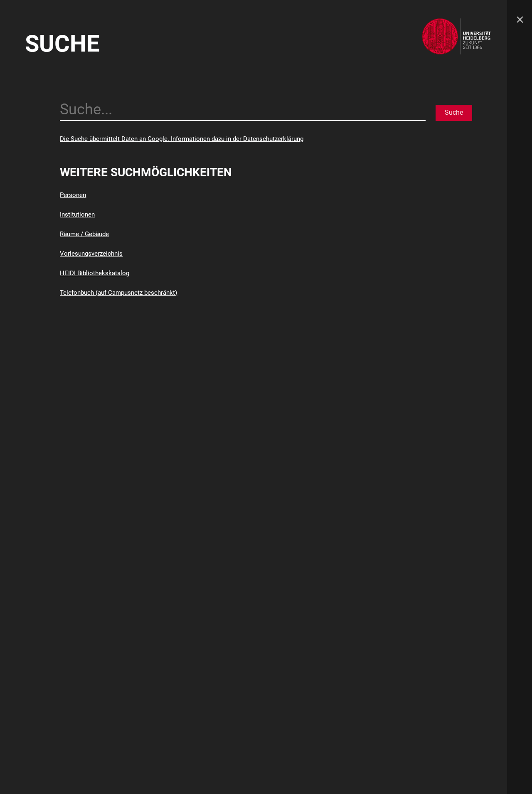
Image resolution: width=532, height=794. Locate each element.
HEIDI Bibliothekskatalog (95, 273)
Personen (73, 195)
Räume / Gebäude (84, 234)
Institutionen (77, 215)
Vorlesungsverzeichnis (91, 254)
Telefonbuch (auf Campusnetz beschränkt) (118, 293)
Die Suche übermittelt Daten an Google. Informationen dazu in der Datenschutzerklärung (182, 139)
